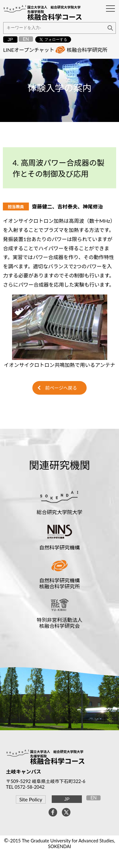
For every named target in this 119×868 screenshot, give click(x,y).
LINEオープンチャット (29, 50)
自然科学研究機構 (59, 547)
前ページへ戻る (61, 388)
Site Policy (31, 799)
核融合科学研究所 (87, 50)
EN (26, 39)
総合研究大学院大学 (59, 512)
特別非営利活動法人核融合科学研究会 (59, 623)
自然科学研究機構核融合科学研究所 (59, 583)
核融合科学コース (58, 761)
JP (10, 39)
